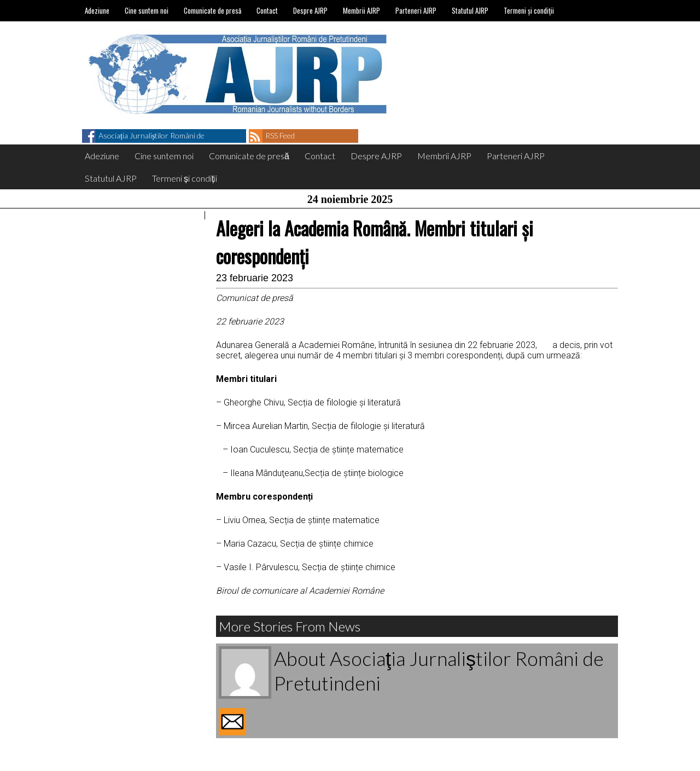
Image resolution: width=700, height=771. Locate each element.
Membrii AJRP (361, 10)
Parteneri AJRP (416, 10)
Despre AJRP (310, 10)
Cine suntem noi (147, 10)
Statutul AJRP (470, 10)
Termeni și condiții (529, 10)
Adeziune (97, 10)
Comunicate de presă (212, 10)
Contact (267, 10)
